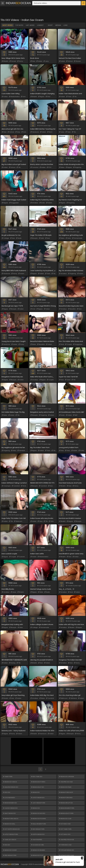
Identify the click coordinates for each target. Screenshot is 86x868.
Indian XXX (35, 808)
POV (49, 167)
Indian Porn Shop (66, 792)
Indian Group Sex (66, 803)
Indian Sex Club (65, 819)
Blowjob (34, 238)
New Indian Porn (38, 829)
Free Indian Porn (10, 855)
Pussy (21, 344)
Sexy (18, 132)
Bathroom (63, 698)
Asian (13, 592)
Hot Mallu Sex (65, 834)
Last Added (30, 25)
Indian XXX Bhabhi (38, 850)
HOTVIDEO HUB (65, 824)
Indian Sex (35, 792)
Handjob (21, 451)
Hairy (68, 238)
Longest (40, 25)
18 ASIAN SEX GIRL (37, 845)
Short (50, 25)
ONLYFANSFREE (36, 840)
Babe (62, 167)
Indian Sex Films (65, 787)
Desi (33, 61)
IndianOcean (18, 3)
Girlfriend (73, 698)
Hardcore (35, 132)
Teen (69, 97)
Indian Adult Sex (37, 787)
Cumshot (34, 167)
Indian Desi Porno (38, 782)
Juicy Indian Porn (38, 803)
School (69, 61)
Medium (58, 25)
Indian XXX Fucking (38, 819)
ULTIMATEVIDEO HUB (66, 855)
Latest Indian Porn (10, 834)
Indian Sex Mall (9, 824)
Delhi (41, 238)
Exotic (62, 415)
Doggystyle (14, 203)
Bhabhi (5, 61)
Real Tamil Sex (37, 777)
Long (65, 25)
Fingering (77, 167)
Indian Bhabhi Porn (66, 808)
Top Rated (19, 25)
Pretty (81, 451)
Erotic (42, 203)
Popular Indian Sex (66, 850)
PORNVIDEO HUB (65, 845)
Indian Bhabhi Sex (10, 803)
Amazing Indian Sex (11, 787)
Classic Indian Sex (10, 808)
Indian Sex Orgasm (66, 777)
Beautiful (72, 309)
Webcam (18, 521)
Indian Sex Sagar (10, 850)
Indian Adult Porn (66, 813)
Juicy (46, 61)
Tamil (68, 380)
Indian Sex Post (37, 855)
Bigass (41, 97)
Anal (33, 309)
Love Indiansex (9, 798)
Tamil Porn (8, 777)
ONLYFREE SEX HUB (66, 782)
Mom (50, 132)
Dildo (40, 592)
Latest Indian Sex (38, 798)
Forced (13, 61)
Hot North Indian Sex (11, 829)
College (5, 238)
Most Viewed (8, 25)
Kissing (12, 663)
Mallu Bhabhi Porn (38, 824)
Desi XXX (7, 792)
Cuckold (21, 557)
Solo (23, 97)
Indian (39, 61)
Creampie (6, 486)
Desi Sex (6, 845)
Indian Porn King (66, 798)
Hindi (23, 486)
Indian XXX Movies (38, 813)
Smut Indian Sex (9, 813)
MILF (75, 415)
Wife (51, 521)
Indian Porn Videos (11, 819)
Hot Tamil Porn (65, 829)
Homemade (77, 238)
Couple (68, 344)
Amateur (34, 203)
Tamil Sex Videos (10, 840)
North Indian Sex (38, 834)
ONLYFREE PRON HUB (66, 840)
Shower (77, 61)
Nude (19, 238)
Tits (74, 97)
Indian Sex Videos (10, 782)
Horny (20, 61)
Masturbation (14, 97)
